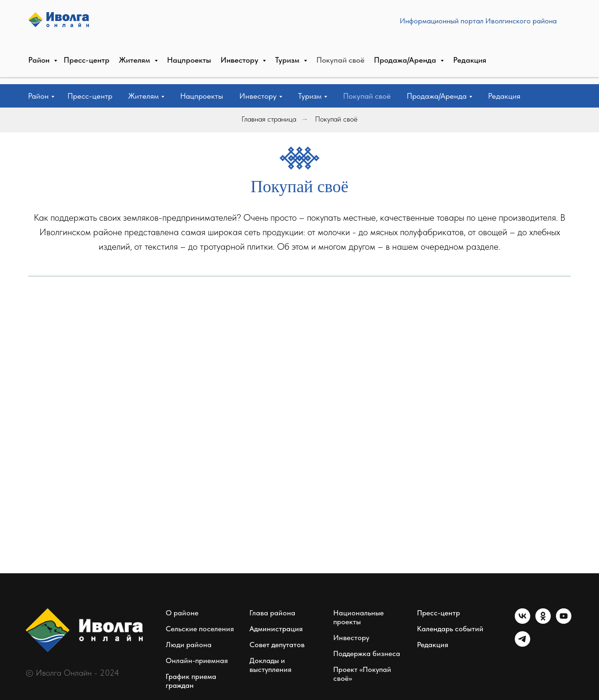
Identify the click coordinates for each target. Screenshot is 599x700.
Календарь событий (450, 629)
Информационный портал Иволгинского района (300, 42)
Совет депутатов (277, 645)
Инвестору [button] (258, 96)
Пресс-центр (90, 96)
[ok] (543, 621)
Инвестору (351, 638)
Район (38, 96)
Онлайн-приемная (197, 660)
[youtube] (564, 621)
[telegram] (522, 644)
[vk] (522, 621)
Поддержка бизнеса (367, 653)
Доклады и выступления (270, 665)
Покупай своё (367, 96)
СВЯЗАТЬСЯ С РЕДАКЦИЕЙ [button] (516, 42)
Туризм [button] (310, 96)
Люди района (189, 645)
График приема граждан (191, 681)
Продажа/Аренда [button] (437, 96)
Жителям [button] (143, 96)
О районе (182, 613)
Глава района (272, 613)
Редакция (504, 96)
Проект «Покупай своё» (362, 674)
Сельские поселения (200, 629)
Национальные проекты (358, 617)
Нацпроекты (202, 96)
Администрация (276, 629)
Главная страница (269, 119)
